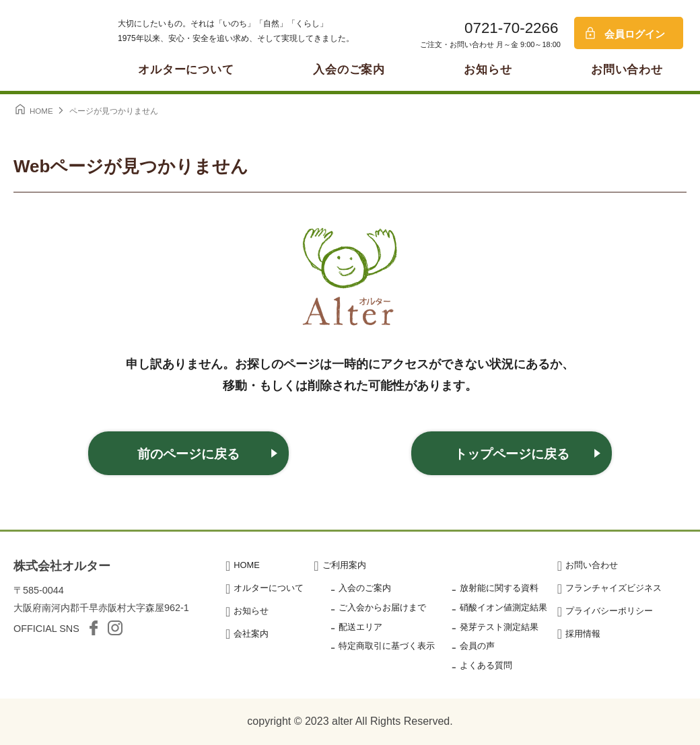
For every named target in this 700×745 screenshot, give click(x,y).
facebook (94, 628)
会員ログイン (635, 34)
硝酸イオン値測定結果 (503, 607)
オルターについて (186, 70)
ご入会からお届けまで (382, 607)
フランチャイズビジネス (614, 588)
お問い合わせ (627, 70)
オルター (47, 44)
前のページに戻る (188, 454)
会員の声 (477, 646)
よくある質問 (486, 665)
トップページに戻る (512, 454)
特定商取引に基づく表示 (387, 646)
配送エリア (360, 627)
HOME (246, 565)
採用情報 (583, 634)
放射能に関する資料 (499, 588)
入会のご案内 (349, 70)
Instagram (115, 628)
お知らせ (488, 70)
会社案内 (251, 634)
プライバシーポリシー (609, 611)
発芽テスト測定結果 (499, 627)
